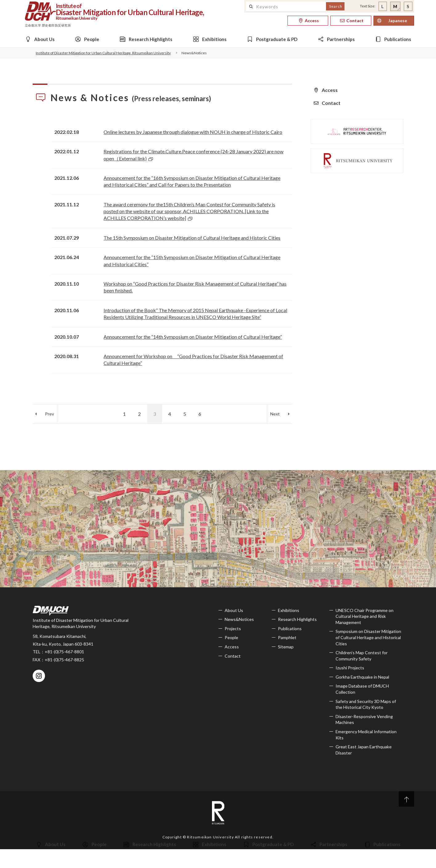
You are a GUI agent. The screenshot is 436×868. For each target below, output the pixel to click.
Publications (290, 628)
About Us (234, 610)
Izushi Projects (350, 668)
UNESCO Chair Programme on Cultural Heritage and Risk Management (365, 616)
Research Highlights (297, 619)
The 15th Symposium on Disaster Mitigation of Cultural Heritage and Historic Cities (192, 238)
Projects (233, 628)
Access (232, 647)
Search (336, 6)
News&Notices (239, 619)
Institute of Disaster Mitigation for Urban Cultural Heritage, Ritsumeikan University (103, 53)
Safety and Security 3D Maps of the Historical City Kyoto (366, 704)
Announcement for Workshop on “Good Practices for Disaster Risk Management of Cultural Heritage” (193, 360)
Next (275, 414)
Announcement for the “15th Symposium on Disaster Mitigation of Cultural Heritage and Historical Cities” (192, 260)
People (231, 637)
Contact (233, 656)
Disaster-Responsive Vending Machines (364, 719)
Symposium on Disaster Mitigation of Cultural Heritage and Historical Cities (368, 637)
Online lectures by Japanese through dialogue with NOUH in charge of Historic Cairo (193, 132)
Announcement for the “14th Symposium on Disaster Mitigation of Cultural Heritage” (193, 337)
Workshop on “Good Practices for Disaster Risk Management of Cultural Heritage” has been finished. (195, 287)
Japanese (398, 21)
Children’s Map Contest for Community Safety (362, 656)
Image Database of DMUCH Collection (362, 689)
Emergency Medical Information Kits (366, 735)
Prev (49, 414)
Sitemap (286, 647)
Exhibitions (289, 610)
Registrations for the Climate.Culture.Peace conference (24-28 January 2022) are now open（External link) (194, 155)
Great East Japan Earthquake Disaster (364, 750)
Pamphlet (287, 637)
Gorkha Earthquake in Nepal (362, 677)
